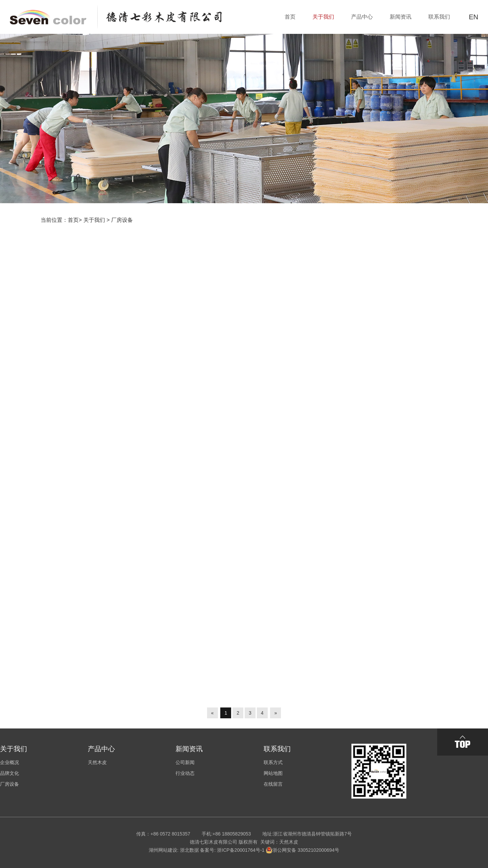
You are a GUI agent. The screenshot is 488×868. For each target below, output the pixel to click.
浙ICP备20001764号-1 (241, 850)
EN (473, 17)
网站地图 (273, 773)
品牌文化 (9, 773)
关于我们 (94, 220)
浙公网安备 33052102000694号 (302, 850)
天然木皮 (97, 762)
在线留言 (273, 784)
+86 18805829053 (232, 834)
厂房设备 (122, 220)
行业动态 (185, 773)
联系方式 (273, 762)
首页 (73, 220)
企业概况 (9, 762)
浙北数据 (189, 850)
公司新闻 (185, 762)
